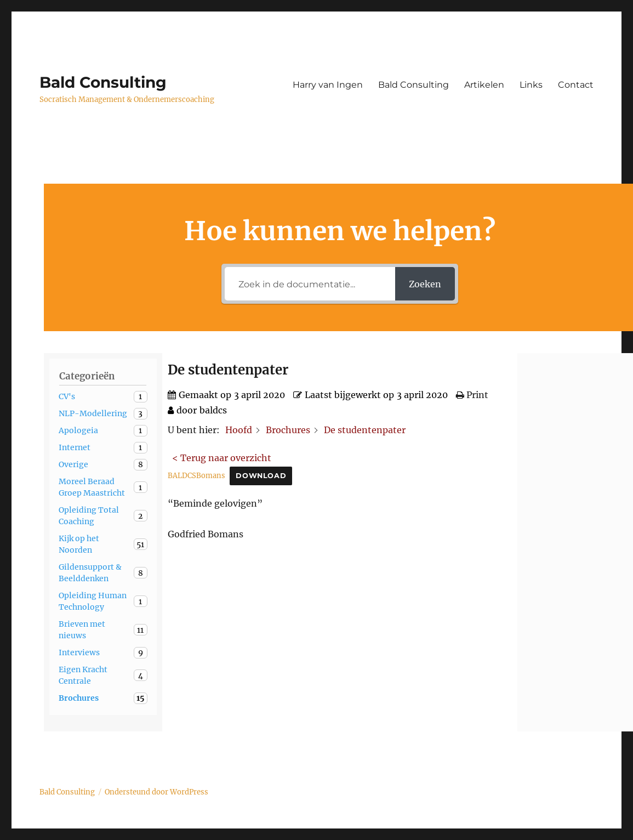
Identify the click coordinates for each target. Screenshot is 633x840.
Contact (576, 85)
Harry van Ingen (328, 85)
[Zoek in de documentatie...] (310, 284)
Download (261, 476)
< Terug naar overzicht (222, 458)
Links (531, 85)
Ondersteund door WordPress (156, 792)
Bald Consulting (103, 82)
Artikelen (484, 85)
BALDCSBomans (196, 475)
